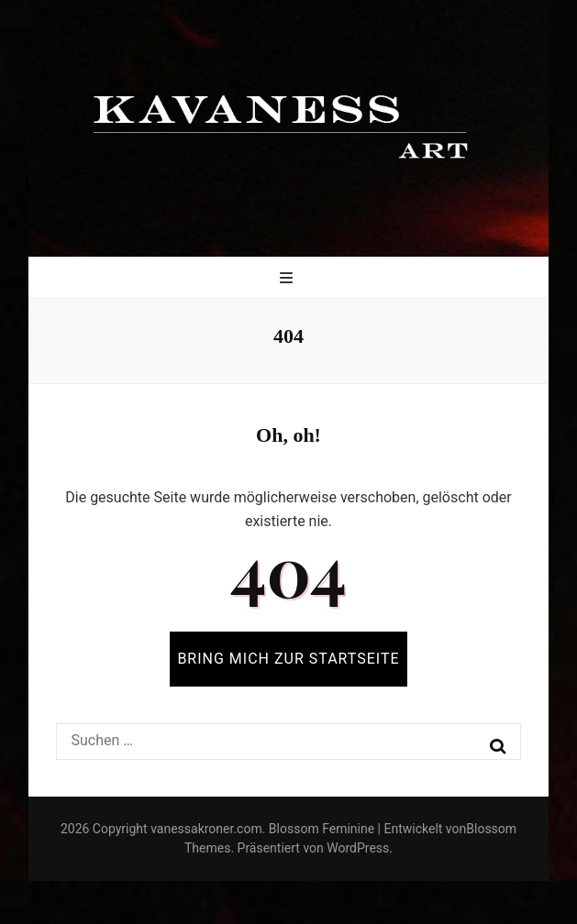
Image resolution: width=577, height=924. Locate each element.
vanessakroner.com (206, 829)
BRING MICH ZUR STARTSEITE (288, 659)
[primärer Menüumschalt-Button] (288, 279)
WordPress (358, 848)
